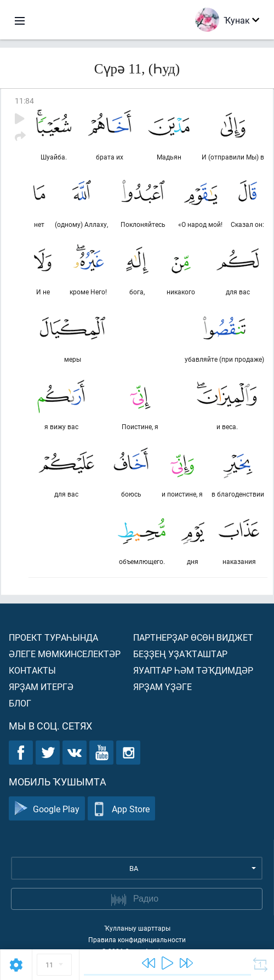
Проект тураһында (53, 637)
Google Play (47, 809)
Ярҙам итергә (41, 686)
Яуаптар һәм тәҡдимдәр (193, 670)
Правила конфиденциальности (137, 939)
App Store (121, 809)
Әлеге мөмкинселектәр (65, 654)
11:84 (24, 101)
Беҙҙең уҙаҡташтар (180, 654)
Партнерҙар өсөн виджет (193, 637)
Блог (20, 703)
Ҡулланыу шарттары (137, 928)
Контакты (32, 670)
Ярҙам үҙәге (162, 686)
